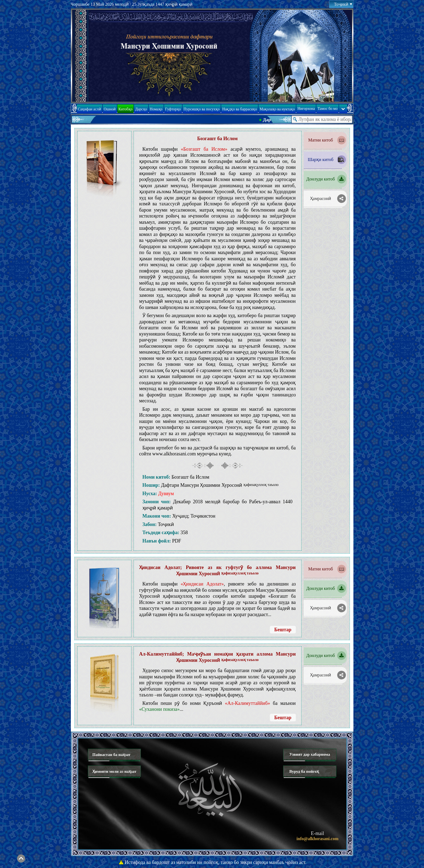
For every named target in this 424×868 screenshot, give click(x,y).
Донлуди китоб (321, 179)
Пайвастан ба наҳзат (112, 755)
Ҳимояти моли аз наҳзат (115, 771)
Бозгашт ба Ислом (217, 139)
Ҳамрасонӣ (321, 198)
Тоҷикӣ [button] (343, 4)
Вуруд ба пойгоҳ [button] (304, 771)
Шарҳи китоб (321, 160)
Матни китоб (321, 140)
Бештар (283, 630)
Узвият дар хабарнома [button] (310, 754)
